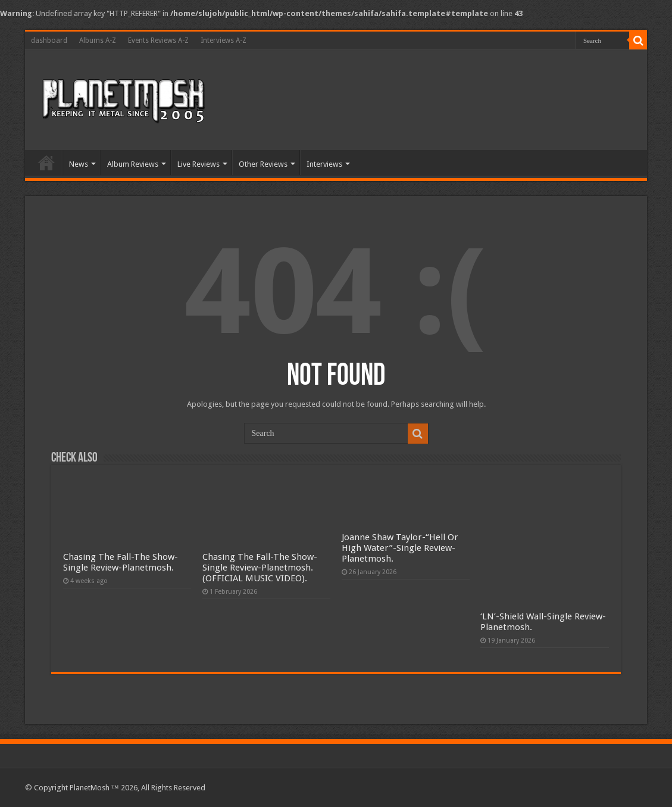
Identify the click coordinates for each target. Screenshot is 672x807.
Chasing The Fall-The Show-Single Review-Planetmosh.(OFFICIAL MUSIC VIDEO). (260, 568)
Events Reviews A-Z (158, 40)
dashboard (49, 40)
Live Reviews (199, 164)
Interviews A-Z (224, 40)
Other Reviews (263, 164)
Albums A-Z (98, 40)
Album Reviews (133, 164)
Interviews (324, 164)
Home (46, 163)
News (79, 164)
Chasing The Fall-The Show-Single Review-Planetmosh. (121, 562)
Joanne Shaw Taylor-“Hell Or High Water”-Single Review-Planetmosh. (400, 548)
